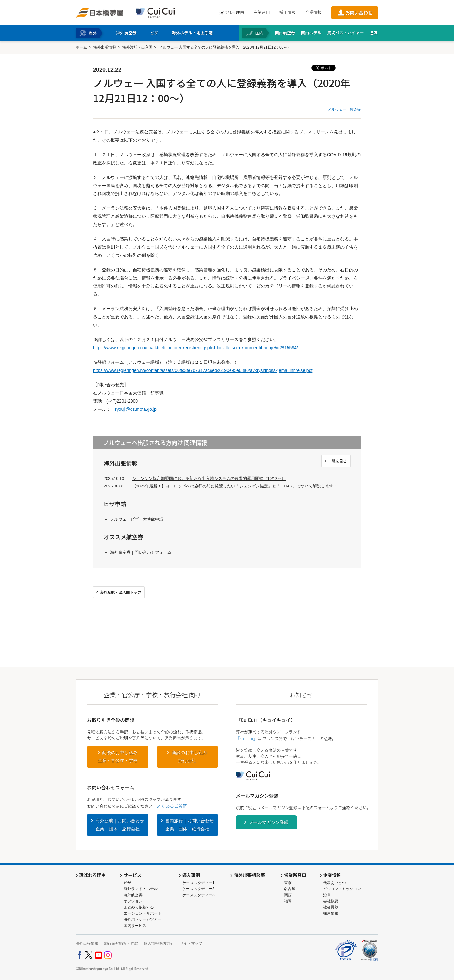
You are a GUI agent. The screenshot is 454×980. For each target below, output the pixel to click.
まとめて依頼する (139, 907)
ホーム (81, 47)
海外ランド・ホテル (141, 889)
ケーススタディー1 (198, 883)
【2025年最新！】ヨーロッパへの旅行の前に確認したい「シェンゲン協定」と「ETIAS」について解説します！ (235, 486)
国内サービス (135, 926)
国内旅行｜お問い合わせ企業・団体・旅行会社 (189, 825)
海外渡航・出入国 (137, 47)
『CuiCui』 (247, 738)
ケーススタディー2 (198, 889)
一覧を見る (337, 461)
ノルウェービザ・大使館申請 (137, 519)
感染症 (355, 109)
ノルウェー (337, 109)
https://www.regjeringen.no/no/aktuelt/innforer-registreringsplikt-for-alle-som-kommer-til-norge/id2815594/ (195, 348)
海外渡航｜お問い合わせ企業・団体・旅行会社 (120, 825)
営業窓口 (262, 12)
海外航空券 (133, 895)
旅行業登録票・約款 (121, 943)
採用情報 (288, 12)
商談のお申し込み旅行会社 (189, 757)
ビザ (127, 883)
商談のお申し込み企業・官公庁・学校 (118, 757)
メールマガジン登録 (269, 822)
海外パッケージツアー (143, 919)
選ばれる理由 (232, 12)
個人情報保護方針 (159, 943)
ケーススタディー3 (198, 895)
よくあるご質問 (172, 806)
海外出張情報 (105, 47)
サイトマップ (191, 943)
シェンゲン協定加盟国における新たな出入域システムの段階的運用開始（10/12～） (209, 478)
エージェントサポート (143, 913)
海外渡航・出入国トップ (120, 592)
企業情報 (313, 12)
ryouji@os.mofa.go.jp (136, 409)
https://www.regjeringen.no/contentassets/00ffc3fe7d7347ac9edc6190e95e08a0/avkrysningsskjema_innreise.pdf (203, 370)
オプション (133, 901)
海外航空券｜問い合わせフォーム (141, 552)
